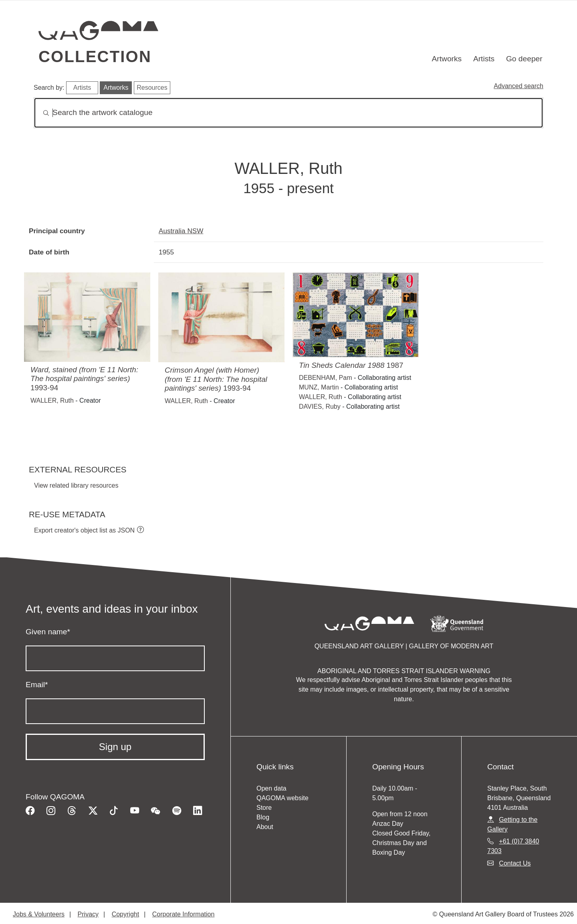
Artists (484, 59)
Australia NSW (181, 231)
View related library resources (76, 485)
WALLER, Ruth (52, 400)
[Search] (288, 113)
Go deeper (524, 59)
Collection (95, 56)
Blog (263, 817)
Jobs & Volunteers (39, 914)
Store (264, 808)
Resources (152, 88)
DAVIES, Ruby (320, 407)
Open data (271, 788)
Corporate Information (184, 914)
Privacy (88, 914)
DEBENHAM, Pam (325, 378)
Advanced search (518, 86)
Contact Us (515, 863)
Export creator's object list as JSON (84, 530)
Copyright (125, 914)
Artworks (447, 59)
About (265, 827)
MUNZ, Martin (319, 387)
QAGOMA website (282, 798)
